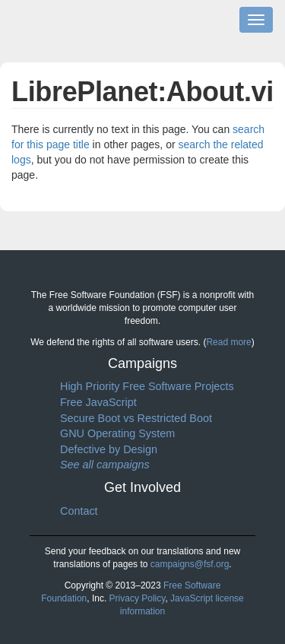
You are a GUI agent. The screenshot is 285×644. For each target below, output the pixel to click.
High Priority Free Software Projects (147, 386)
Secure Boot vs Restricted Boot (136, 418)
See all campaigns (105, 465)
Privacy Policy (138, 598)
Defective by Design (109, 449)
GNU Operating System (117, 433)
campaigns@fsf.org (190, 564)
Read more (228, 342)
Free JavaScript (98, 402)
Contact (79, 511)
